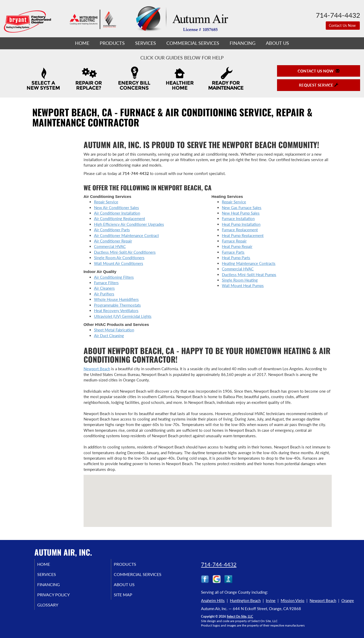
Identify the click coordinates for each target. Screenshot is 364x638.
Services (146, 43)
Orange (348, 600)
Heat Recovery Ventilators (116, 311)
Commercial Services (193, 43)
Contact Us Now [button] (343, 25)
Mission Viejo (293, 600)
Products (112, 43)
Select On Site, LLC (240, 616)
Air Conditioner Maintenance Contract (126, 235)
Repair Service (106, 202)
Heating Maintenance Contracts (249, 263)
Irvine (271, 600)
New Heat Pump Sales (241, 213)
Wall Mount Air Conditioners (119, 263)
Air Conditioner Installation (117, 213)
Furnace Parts (233, 252)
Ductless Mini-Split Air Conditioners (125, 252)
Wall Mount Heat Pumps (243, 285)
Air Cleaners (104, 288)
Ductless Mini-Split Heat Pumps (249, 275)
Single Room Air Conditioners (119, 258)
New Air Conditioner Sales (117, 208)
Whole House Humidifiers (116, 299)
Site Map (130, 597)
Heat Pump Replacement (243, 235)
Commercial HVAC (110, 246)
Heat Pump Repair (237, 246)
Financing (243, 43)
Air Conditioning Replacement (120, 218)
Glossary (54, 608)
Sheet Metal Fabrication (114, 330)
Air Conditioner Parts (112, 230)
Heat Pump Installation (241, 224)
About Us (277, 43)
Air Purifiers (104, 294)
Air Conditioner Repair (113, 241)
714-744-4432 (219, 564)
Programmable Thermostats (117, 305)
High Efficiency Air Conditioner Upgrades (129, 224)
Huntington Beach (245, 600)
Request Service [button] (319, 85)
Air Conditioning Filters (114, 277)
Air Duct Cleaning (109, 336)
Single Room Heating (240, 280)
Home (82, 43)
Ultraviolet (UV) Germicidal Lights (123, 316)
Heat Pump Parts (236, 258)
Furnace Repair (234, 241)
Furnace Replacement (240, 230)
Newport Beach (97, 369)
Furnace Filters (106, 283)
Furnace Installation (238, 218)
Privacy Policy (61, 597)
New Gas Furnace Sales (242, 208)
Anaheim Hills (213, 600)
